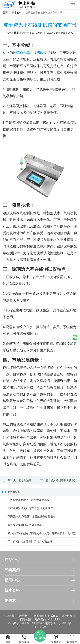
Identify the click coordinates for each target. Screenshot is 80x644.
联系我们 (40, 619)
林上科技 (9, 616)
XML (50, 619)
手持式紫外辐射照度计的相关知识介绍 (30, 542)
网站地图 (25, 619)
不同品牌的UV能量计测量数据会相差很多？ (33, 517)
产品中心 (24, 616)
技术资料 (17, 13)
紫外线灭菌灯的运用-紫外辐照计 (26, 525)
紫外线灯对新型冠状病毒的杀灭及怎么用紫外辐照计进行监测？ (42, 535)
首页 (5, 13)
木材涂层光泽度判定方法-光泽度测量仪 (30, 508)
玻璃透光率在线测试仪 (30, 53)
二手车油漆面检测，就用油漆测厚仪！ (30, 500)
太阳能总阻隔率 (22, 480)
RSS (57, 619)
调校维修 (67, 616)
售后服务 (53, 616)
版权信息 (39, 616)
